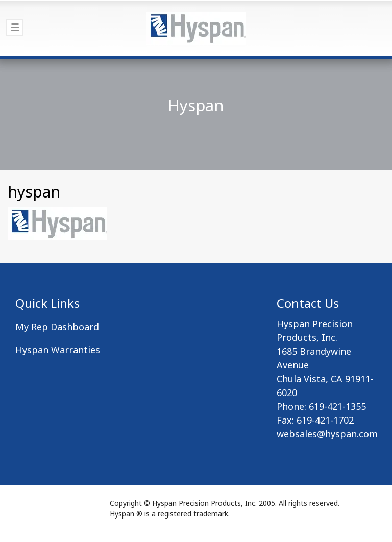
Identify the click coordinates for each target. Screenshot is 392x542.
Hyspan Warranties (58, 350)
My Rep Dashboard (57, 327)
